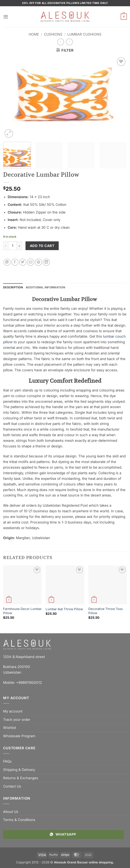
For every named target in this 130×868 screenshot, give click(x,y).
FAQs (7, 761)
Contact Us (12, 786)
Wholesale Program (19, 736)
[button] (6, 17)
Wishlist (10, 728)
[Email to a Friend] (31, 262)
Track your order (17, 720)
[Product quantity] (12, 246)
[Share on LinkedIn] (46, 262)
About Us (11, 812)
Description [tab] (13, 287)
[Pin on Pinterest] (38, 262)
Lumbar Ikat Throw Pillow (64, 609)
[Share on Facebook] (15, 262)
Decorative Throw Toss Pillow (106, 611)
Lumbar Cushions (84, 34)
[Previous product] (69, 42)
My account (13, 711)
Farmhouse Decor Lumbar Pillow (22, 611)
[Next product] (61, 42)
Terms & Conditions (19, 820)
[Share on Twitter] (23, 262)
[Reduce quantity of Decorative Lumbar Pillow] (6, 246)
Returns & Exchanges (21, 778)
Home (34, 34)
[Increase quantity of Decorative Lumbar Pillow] (19, 246)
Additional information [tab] (45, 287)
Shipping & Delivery (19, 770)
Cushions (53, 34)
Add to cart (42, 246)
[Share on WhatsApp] (7, 262)
